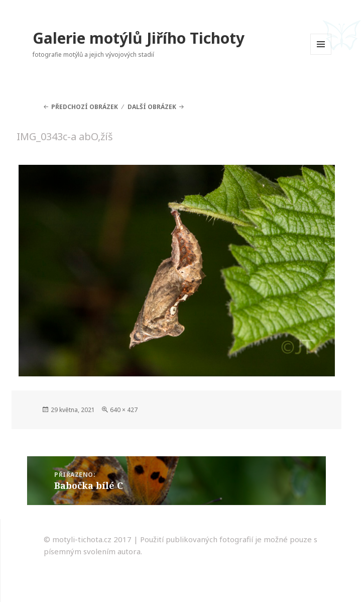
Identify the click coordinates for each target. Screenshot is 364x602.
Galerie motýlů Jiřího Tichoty (139, 38)
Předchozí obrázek (85, 107)
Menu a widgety (321, 55)
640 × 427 (124, 410)
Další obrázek (152, 107)
